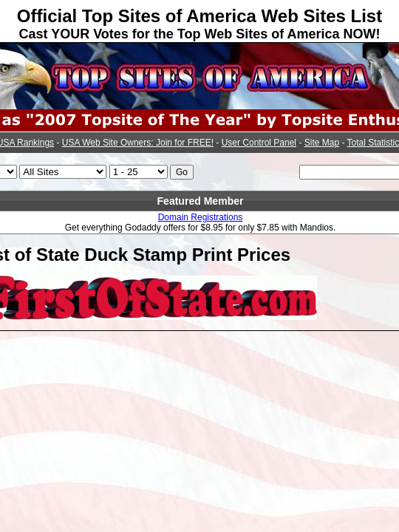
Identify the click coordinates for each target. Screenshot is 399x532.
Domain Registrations (201, 217)
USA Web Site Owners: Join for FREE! (138, 143)
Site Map (322, 143)
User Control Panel (259, 143)
